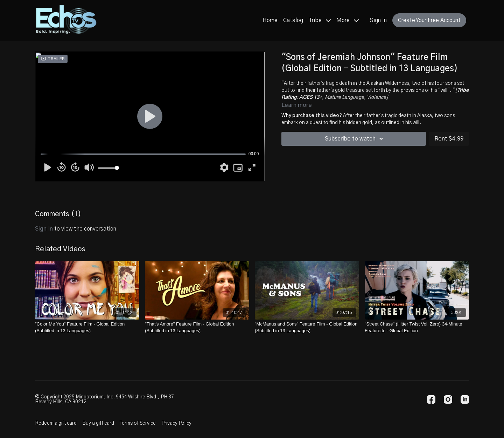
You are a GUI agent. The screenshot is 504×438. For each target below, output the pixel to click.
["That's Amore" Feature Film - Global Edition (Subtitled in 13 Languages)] (197, 327)
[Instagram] (448, 399)
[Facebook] (431, 399)
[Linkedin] (465, 399)
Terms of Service (138, 423)
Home (270, 20)
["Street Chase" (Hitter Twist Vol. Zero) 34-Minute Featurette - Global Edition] (417, 327)
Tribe (320, 20)
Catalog (293, 20)
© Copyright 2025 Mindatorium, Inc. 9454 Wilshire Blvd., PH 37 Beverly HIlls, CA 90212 (104, 399)
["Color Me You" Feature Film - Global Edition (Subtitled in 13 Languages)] (87, 327)
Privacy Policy (176, 423)
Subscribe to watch (355, 139)
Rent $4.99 (449, 139)
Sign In (378, 20)
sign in (44, 229)
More (348, 20)
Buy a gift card (98, 423)
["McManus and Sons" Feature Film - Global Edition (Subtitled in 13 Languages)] (307, 327)
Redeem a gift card (56, 423)
